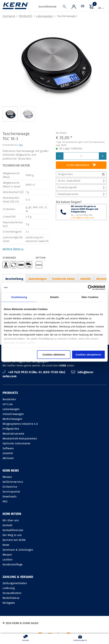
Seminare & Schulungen (71, 506)
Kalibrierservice (13, 482)
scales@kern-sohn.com (82, 218)
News (59, 501)
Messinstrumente (13, 434)
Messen (7, 477)
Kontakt (61, 482)
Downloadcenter (81, 194)
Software (8, 448)
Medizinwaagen (12, 419)
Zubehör (86, 279)
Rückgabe (9, 560)
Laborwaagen (45, 16)
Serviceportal (11, 492)
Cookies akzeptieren (88, 355)
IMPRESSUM (60, 602)
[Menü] (83, 7)
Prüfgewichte (11, 429)
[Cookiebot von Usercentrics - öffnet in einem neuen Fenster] (90, 288)
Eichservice (10, 487)
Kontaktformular (66, 487)
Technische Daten (63, 279)
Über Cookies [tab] (90, 297)
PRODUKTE (26, 16)
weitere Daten (13, 249)
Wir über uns (64, 477)
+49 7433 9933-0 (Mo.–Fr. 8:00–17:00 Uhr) (34, 372)
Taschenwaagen (67, 16)
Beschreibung (14, 279)
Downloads (9, 497)
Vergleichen (81, 174)
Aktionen (8, 458)
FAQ (5, 501)
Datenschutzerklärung (93, 602)
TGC (21, 145)
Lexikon (61, 516)
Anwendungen (38, 279)
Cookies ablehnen (54, 355)
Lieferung (9, 545)
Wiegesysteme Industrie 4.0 (20, 424)
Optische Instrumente (16, 443)
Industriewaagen (13, 414)
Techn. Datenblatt (81, 181)
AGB (73, 602)
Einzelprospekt (81, 187)
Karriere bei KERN (67, 497)
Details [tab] (54, 297)
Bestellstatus (11, 555)
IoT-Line (8, 404)
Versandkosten (12, 550)
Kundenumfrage (66, 521)
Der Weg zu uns (65, 492)
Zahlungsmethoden (15, 540)
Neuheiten (9, 399)
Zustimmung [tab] (19, 297)
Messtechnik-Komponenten (20, 439)
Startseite (9, 16)
